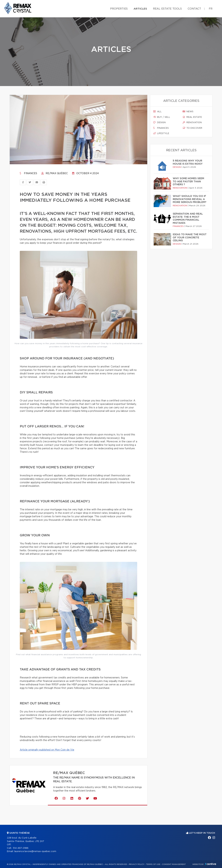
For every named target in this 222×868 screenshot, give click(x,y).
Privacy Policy (137, 864)
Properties (119, 9)
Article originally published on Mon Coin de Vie (47, 750)
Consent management (174, 864)
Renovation (192, 122)
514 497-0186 (21, 848)
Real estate (192, 117)
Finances (28, 173)
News (188, 112)
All (157, 112)
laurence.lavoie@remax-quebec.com (35, 851)
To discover (192, 128)
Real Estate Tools (167, 9)
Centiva (211, 864)
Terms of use (153, 864)
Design (159, 122)
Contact (194, 9)
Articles (140, 9)
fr (211, 9)
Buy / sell (162, 117)
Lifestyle (161, 133)
